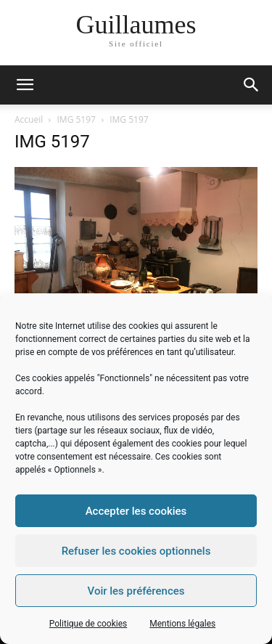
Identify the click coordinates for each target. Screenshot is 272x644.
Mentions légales (182, 624)
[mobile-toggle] (25, 85)
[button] (252, 85)
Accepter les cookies (136, 511)
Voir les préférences (136, 591)
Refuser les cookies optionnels (136, 551)
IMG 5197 (77, 119)
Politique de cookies (88, 624)
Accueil (29, 119)
